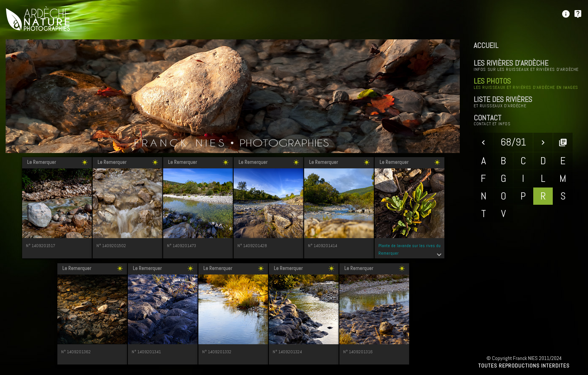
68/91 (513, 142)
